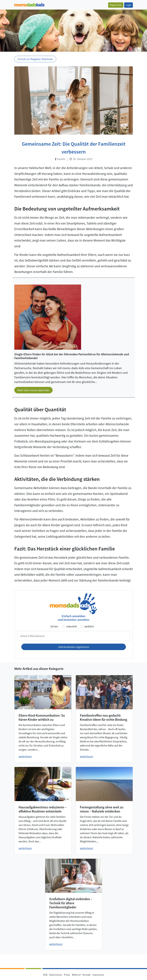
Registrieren (116, 5)
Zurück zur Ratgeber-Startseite (35, 59)
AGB (45, 975)
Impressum (98, 975)
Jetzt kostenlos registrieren (74, 647)
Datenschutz (56, 975)
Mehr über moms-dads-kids (33, 390)
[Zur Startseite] (29, 4)
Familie (60, 159)
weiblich (89, 626)
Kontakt (87, 975)
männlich (72, 626)
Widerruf (76, 975)
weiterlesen (25, 756)
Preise (67, 975)
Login (129, 5)
